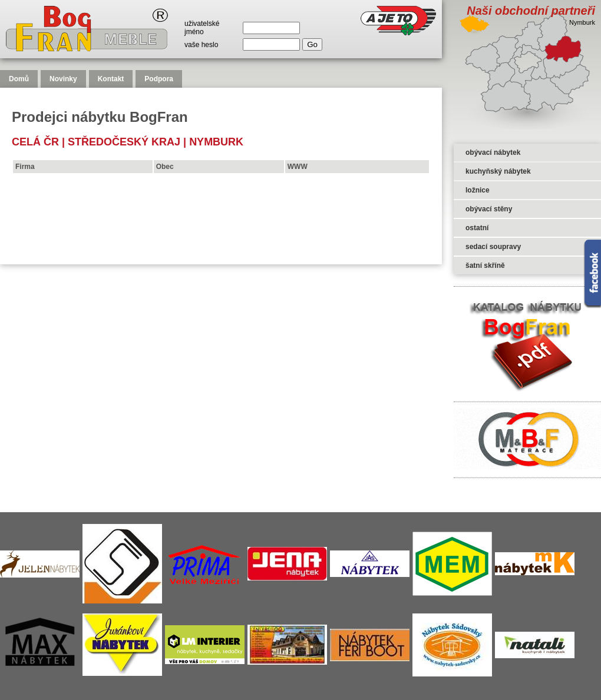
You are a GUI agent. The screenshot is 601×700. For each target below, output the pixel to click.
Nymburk (216, 142)
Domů (19, 79)
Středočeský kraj (124, 142)
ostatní (477, 228)
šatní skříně (485, 266)
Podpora (159, 79)
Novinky (63, 79)
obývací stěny (489, 209)
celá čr (35, 142)
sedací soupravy (493, 247)
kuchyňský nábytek (498, 171)
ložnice (478, 190)
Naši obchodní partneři (531, 11)
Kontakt (111, 79)
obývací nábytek (493, 152)
